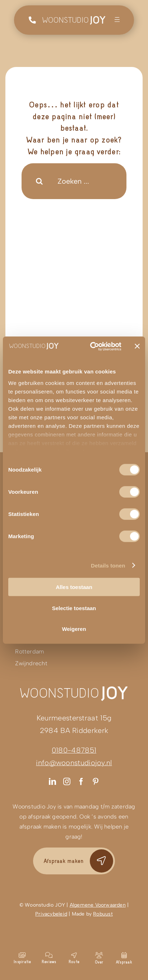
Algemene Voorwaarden (98, 905)
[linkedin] (52, 782)
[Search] (40, 181)
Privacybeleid (51, 914)
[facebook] (81, 782)
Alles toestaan (74, 587)
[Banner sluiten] (137, 346)
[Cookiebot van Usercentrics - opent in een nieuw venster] (92, 346)
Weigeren (74, 629)
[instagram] (67, 782)
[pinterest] (96, 782)
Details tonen (108, 565)
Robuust (103, 914)
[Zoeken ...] (74, 181)
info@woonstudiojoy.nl (74, 763)
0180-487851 (74, 750)
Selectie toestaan (74, 608)
